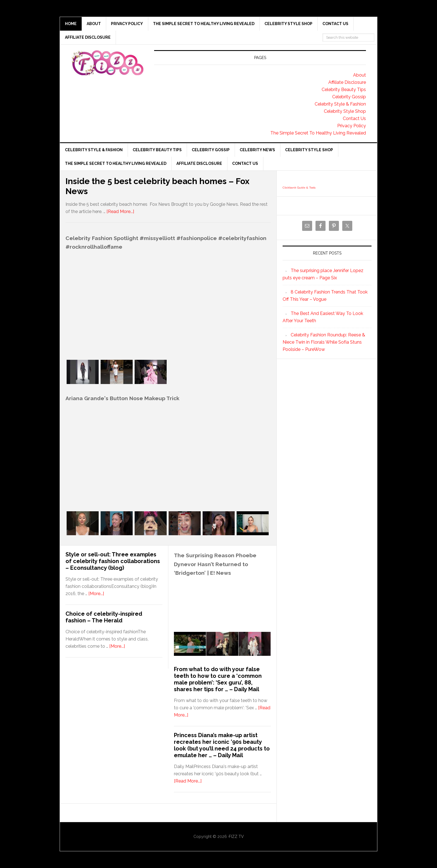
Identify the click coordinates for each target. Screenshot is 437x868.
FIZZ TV (236, 837)
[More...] (96, 594)
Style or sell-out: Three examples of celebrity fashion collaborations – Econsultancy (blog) (113, 561)
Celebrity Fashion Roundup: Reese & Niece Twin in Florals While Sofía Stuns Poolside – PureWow (324, 342)
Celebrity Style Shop (345, 111)
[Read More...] (120, 212)
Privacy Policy (352, 126)
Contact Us (354, 118)
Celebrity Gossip (349, 97)
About (360, 75)
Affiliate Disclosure (347, 82)
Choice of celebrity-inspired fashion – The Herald (104, 617)
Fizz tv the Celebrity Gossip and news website (107, 63)
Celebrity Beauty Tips (344, 90)
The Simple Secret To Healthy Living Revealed (318, 133)
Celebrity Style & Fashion (340, 104)
